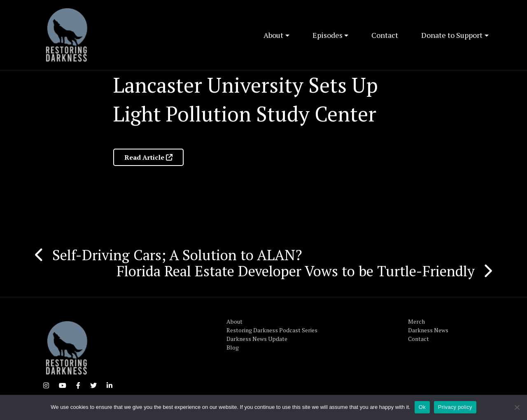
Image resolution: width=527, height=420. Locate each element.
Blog (233, 347)
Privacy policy (455, 407)
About (273, 35)
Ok (422, 407)
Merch (416, 321)
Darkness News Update (257, 339)
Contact (385, 35)
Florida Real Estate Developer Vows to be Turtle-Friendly (296, 271)
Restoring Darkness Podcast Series (272, 330)
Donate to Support (452, 35)
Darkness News (428, 330)
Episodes (328, 35)
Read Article (148, 157)
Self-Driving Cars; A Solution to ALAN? (177, 255)
